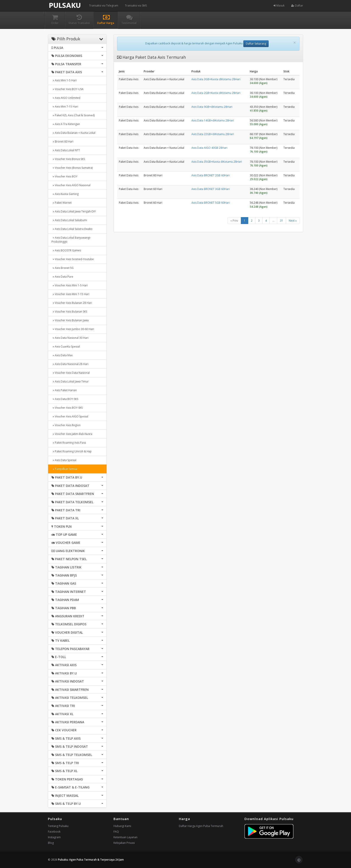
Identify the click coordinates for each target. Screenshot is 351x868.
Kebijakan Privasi (124, 843)
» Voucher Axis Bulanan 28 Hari (72, 303)
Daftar (297, 5)
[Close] (295, 43)
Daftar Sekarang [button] (256, 44)
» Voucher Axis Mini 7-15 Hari (70, 294)
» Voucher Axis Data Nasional (71, 373)
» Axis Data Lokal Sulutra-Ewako (72, 229)
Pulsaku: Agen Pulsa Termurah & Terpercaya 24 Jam (91, 860)
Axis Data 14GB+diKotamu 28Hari (213, 120)
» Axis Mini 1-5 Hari (64, 80)
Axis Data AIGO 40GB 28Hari (209, 148)
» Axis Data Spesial (64, 460)
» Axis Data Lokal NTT (66, 150)
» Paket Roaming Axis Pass (69, 443)
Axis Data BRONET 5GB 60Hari (211, 203)
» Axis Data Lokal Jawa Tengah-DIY (74, 211)
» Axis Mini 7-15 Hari (65, 107)
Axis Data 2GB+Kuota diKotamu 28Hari (216, 93)
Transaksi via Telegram (104, 5)
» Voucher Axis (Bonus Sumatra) (72, 168)
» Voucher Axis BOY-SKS (67, 408)
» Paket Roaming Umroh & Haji (72, 451)
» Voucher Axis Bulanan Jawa (70, 320)
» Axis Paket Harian (64, 390)
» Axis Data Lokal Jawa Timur (70, 381)
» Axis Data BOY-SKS (65, 399)
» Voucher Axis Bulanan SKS (69, 312)
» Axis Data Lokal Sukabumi (69, 220)
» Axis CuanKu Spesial (66, 347)
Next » (293, 221)
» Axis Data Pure (62, 277)
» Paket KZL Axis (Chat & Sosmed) (73, 115)
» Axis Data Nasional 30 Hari (70, 338)
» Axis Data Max (62, 355)
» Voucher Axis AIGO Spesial (70, 416)
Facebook (54, 832)
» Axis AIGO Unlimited (66, 98)
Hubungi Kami (122, 826)
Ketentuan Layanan (125, 837)
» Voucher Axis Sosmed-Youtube (73, 259)
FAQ (116, 832)
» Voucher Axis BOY (64, 176)
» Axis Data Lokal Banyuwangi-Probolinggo (71, 240)
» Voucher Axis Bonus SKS (68, 159)
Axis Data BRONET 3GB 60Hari (211, 189)
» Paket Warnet (62, 203)
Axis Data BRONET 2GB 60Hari (211, 175)
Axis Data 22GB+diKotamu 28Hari (213, 134)
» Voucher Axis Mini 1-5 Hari (70, 285)
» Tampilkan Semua (64, 469)
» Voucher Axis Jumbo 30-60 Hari (73, 329)
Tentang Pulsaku (58, 826)
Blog (51, 843)
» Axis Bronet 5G (63, 268)
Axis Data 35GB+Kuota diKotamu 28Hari (217, 162)
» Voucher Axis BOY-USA (67, 89)
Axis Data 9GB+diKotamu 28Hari (212, 107)
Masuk (279, 5)
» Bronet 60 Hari (62, 141)
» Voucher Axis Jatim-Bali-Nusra (72, 434)
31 (282, 221)
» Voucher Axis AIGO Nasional (71, 185)
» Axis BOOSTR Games (66, 250)
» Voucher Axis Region (66, 425)
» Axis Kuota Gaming (65, 194)
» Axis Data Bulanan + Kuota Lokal (73, 133)
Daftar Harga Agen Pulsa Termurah (201, 826)
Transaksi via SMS (136, 5)
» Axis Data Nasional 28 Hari (70, 364)
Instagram (54, 837)
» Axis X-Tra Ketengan (66, 124)
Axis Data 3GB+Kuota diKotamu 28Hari (216, 79)
